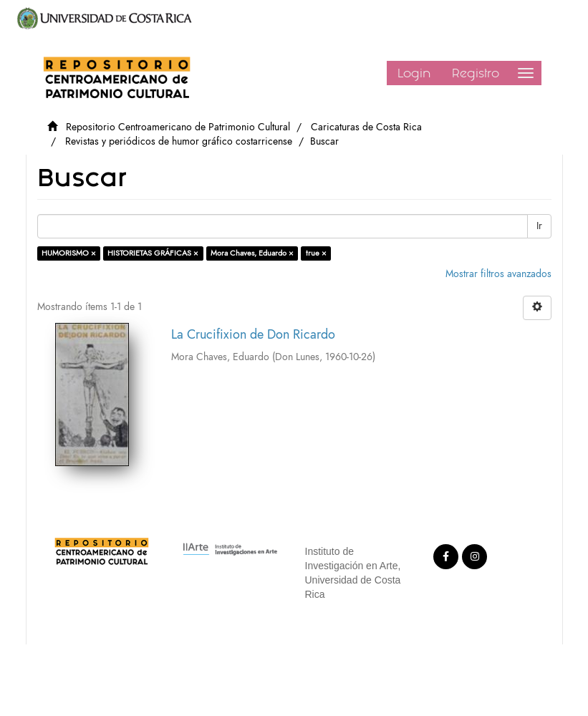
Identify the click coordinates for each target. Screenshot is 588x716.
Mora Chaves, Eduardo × (252, 253)
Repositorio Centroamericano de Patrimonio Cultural (178, 127)
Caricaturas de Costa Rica (366, 127)
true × (316, 253)
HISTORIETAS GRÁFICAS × (153, 253)
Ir (539, 226)
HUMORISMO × (69, 253)
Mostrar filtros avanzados (498, 274)
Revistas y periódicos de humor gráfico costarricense (179, 141)
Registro (476, 73)
